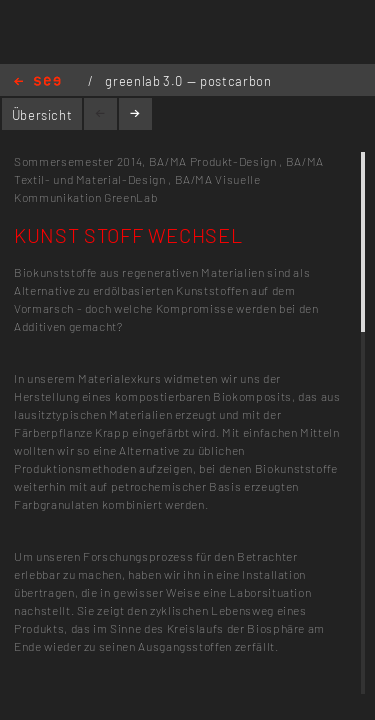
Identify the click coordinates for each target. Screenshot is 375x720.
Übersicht (42, 115)
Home (37, 82)
